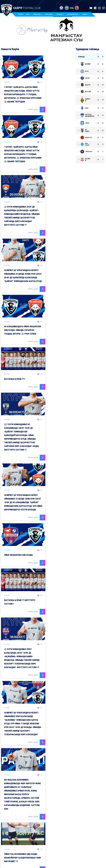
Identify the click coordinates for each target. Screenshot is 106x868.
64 (65, 708)
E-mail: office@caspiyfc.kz (76, 849)
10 (49, 708)
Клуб (41, 837)
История (42, 840)
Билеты (55, 846)
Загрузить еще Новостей (37, 779)
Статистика (56, 843)
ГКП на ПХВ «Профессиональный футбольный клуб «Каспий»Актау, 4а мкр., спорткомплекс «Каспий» (87, 839)
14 (57, 708)
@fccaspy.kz (41, 797)
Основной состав (27, 840)
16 (61, 708)
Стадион (42, 846)
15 (59, 708)
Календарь (57, 837)
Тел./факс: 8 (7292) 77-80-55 (77, 845)
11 (51, 708)
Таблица (55, 840)
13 (55, 708)
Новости (24, 15)
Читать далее (27, 111)
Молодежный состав (29, 843)
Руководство (44, 843)
